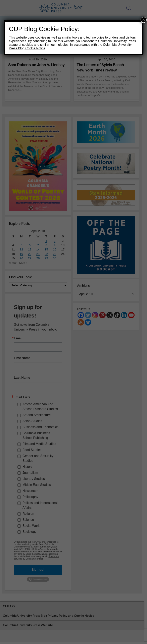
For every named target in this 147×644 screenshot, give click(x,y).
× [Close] (144, 20)
